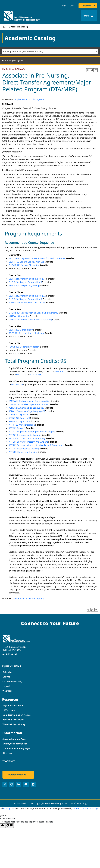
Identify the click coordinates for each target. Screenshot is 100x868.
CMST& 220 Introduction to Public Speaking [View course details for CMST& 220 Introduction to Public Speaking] (30, 320)
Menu (89, 16)
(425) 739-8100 (10, 654)
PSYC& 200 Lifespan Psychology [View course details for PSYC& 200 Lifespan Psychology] (24, 286)
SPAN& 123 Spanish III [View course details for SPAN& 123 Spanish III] (20, 421)
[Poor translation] (10, 826)
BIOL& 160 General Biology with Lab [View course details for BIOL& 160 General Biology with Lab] (26, 262)
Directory (7, 753)
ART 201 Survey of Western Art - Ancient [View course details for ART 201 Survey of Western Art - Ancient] (28, 442)
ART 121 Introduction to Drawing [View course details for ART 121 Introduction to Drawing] (25, 435)
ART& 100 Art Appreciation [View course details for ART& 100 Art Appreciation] (22, 425)
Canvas (6, 677)
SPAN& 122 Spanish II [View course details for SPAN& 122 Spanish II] (19, 418)
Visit (64, 6)
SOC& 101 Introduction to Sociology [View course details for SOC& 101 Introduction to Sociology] (26, 333)
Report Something (17, 775)
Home (5, 27)
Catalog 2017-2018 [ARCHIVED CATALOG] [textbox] (23, 52)
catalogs (7, 808)
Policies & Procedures (13, 720)
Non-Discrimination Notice (16, 715)
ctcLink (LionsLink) (12, 681)
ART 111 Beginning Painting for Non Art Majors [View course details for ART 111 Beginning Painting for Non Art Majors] (32, 432)
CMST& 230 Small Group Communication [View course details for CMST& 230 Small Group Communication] (29, 404)
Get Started (86, 6)
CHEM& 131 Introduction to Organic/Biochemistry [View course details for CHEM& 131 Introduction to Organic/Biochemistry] (33, 313)
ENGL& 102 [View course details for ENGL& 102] (60, 371)
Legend (6, 686)
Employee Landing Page (15, 744)
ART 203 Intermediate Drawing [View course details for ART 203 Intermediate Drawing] (24, 449)
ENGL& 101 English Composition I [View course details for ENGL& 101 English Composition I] (25, 282)
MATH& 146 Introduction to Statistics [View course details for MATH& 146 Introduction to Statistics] (27, 303)
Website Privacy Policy (14, 724)
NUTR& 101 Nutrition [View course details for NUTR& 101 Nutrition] (19, 316)
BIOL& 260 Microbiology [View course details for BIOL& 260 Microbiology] (21, 330)
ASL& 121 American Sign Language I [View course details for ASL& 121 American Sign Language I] (26, 408)
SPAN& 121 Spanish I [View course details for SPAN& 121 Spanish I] (19, 415)
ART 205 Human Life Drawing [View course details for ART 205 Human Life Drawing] (23, 452)
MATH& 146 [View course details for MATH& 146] (17, 385)
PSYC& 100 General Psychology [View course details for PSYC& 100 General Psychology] (24, 347)
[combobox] (50, 51)
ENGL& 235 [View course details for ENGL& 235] (36, 375)
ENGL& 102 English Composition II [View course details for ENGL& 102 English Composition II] (26, 299)
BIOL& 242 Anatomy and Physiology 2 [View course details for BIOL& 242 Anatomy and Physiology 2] (27, 296)
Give (72, 6)
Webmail (7, 691)
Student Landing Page (14, 739)
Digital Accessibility (13, 705)
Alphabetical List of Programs (30, 99)
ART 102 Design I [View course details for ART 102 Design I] (17, 428)
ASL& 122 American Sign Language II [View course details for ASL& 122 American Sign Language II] (27, 411)
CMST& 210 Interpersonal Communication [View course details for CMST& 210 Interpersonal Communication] (29, 401)
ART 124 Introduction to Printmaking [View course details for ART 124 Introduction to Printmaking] (27, 438)
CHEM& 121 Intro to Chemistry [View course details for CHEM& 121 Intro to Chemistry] (24, 265)
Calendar (7, 672)
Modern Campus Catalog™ (86, 808)
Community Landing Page (16, 748)
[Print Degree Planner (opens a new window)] (88, 70)
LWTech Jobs (9, 710)
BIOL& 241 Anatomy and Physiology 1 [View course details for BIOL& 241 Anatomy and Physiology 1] (27, 279)
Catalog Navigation (15, 60)
